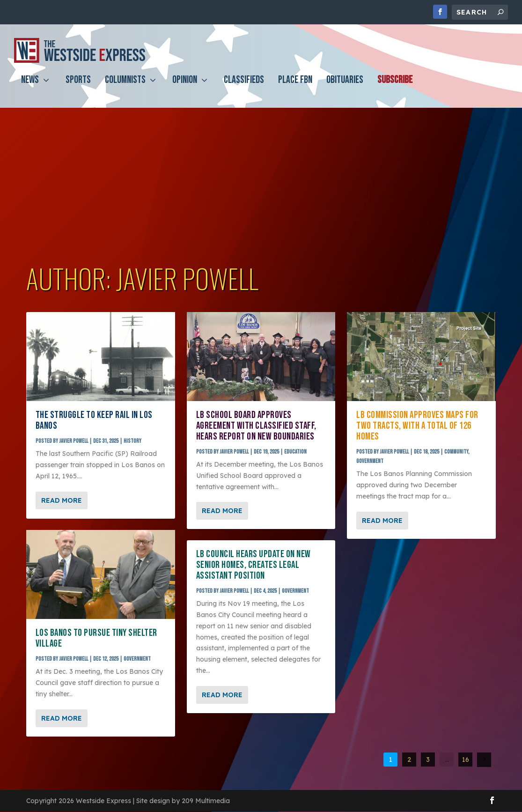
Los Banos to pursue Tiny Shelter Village (96, 639)
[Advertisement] (261, 184)
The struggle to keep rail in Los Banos (94, 421)
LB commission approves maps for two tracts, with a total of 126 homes (417, 427)
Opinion (185, 87)
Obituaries (345, 87)
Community (456, 452)
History (132, 442)
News (30, 87)
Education (295, 452)
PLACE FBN (295, 87)
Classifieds (244, 87)
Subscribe (395, 87)
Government (137, 659)
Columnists (125, 87)
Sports (78, 87)
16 (466, 760)
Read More (62, 501)
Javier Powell (74, 442)
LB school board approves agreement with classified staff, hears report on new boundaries (256, 427)
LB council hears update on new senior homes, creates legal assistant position (254, 566)
